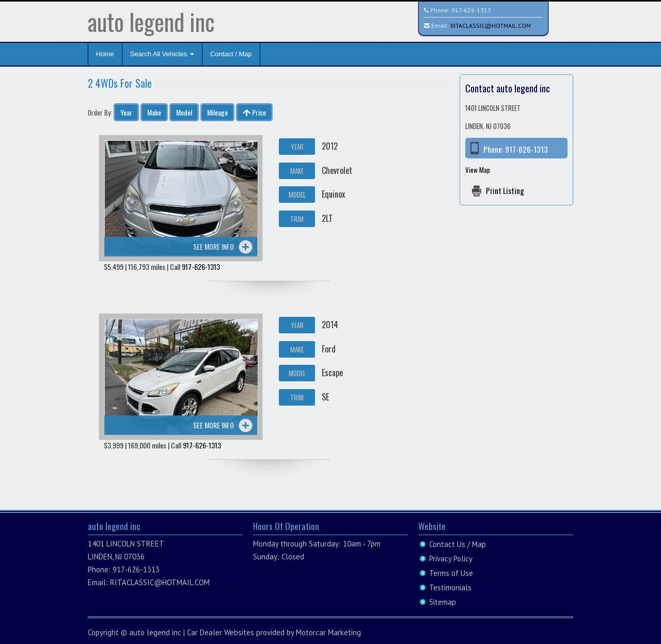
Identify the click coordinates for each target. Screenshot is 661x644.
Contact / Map (231, 54)
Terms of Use (451, 573)
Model (184, 112)
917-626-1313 (471, 10)
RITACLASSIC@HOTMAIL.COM (491, 26)
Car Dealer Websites (221, 632)
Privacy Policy (451, 559)
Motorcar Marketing (328, 632)
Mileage (217, 112)
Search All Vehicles (162, 54)
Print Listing (505, 190)
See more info (214, 246)
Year (126, 112)
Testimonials (450, 587)
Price (254, 112)
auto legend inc (151, 21)
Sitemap (443, 602)
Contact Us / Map (458, 544)
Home (105, 54)
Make (154, 112)
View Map (478, 170)
